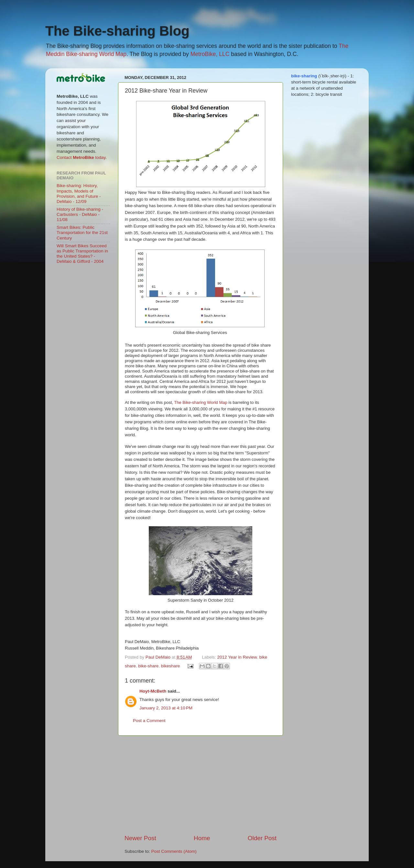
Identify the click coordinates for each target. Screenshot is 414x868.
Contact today (81, 157)
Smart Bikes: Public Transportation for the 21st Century (82, 233)
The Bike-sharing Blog (117, 31)
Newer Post (140, 838)
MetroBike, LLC (210, 54)
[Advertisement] (201, 785)
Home (202, 838)
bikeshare (171, 666)
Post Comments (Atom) (174, 851)
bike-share (148, 666)
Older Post (262, 838)
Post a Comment (149, 721)
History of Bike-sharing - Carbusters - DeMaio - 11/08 (80, 214)
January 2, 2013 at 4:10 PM (166, 708)
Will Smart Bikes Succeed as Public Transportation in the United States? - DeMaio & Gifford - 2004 (82, 254)
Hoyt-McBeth (153, 691)
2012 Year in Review (237, 657)
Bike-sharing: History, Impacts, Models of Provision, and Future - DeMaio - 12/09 (79, 194)
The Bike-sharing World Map (201, 402)
